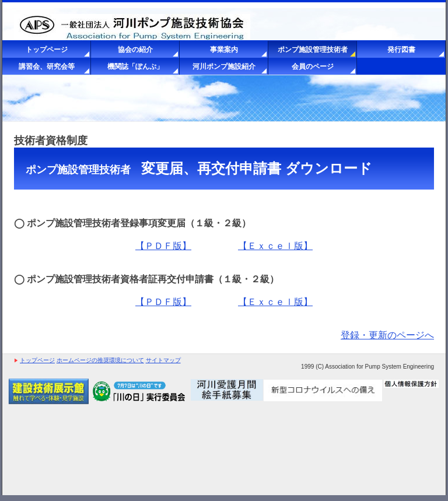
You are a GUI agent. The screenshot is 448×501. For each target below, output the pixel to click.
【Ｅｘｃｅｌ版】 (275, 246)
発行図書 (401, 50)
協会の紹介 (135, 50)
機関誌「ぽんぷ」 (135, 66)
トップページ (47, 50)
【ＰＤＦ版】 (163, 246)
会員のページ (313, 66)
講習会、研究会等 (47, 66)
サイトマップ (163, 360)
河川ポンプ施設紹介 (224, 66)
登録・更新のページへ (387, 335)
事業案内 (224, 50)
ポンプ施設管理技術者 (313, 50)
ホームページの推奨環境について (100, 360)
